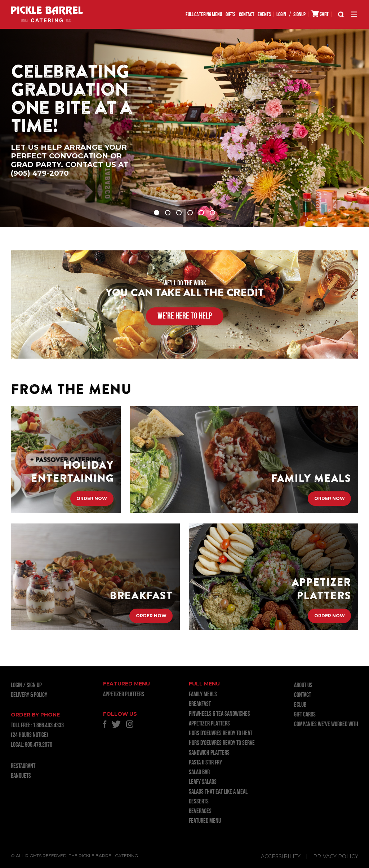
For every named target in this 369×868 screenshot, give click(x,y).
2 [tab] (168, 213)
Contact (247, 15)
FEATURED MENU (205, 821)
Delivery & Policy (29, 695)
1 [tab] (157, 213)
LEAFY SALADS (203, 782)
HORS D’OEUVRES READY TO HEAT (221, 734)
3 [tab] (179, 213)
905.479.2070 (39, 745)
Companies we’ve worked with (326, 725)
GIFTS (230, 15)
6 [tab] (212, 213)
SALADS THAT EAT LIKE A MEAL (218, 792)
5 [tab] (201, 213)
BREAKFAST (200, 704)
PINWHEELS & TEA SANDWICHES (219, 714)
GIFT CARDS (305, 715)
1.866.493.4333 (48, 726)
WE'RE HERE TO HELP (185, 316)
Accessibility (281, 856)
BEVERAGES (200, 812)
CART (320, 14)
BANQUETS (21, 776)
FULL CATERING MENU (204, 15)
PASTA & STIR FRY (205, 763)
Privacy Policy (336, 856)
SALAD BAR (199, 773)
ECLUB (300, 705)
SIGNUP (299, 15)
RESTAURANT (23, 766)
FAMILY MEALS (203, 695)
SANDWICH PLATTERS (209, 753)
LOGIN (281, 15)
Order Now (92, 500)
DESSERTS (199, 802)
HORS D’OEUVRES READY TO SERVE (222, 743)
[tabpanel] (184, 128)
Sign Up (34, 686)
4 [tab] (190, 213)
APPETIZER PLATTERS (124, 695)
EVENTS (264, 15)
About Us (303, 686)
